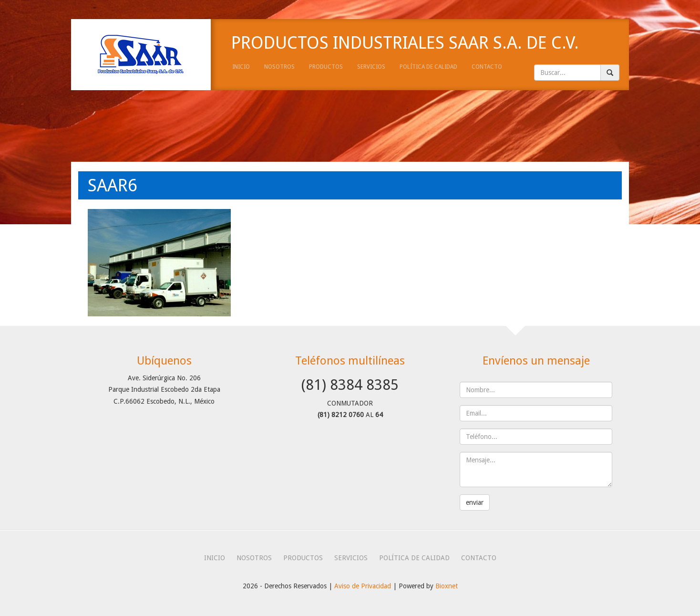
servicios (371, 67)
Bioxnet (447, 586)
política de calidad (428, 67)
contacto (487, 67)
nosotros (279, 67)
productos (326, 67)
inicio (241, 67)
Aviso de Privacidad (363, 586)
